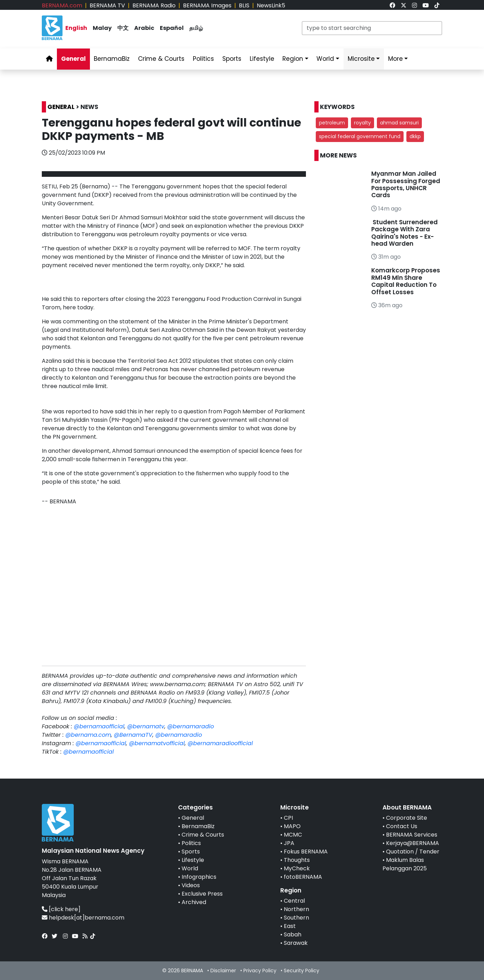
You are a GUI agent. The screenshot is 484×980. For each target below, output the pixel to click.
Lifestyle (193, 860)
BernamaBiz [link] (112, 59)
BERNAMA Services (412, 835)
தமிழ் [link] (196, 28)
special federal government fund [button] (360, 136)
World (190, 868)
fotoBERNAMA (303, 877)
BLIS (244, 5)
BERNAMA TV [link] (107, 5)
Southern (296, 918)
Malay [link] (102, 28)
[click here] (65, 909)
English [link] (76, 28)
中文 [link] (123, 28)
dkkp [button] (415, 136)
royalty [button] (362, 123)
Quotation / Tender (413, 852)
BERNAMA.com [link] (62, 5)
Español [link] (172, 28)
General (193, 818)
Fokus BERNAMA (306, 852)
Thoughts (297, 860)
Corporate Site (407, 818)
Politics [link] (203, 59)
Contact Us (402, 826)
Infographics (199, 877)
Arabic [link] (144, 28)
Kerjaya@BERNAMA (413, 843)
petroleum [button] (332, 123)
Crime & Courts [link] (161, 59)
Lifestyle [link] (262, 59)
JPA (289, 843)
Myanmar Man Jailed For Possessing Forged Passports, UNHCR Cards (406, 184)
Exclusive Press (202, 894)
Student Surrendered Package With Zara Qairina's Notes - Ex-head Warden (404, 233)
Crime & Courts (203, 835)
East (290, 926)
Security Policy (302, 971)
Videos (191, 885)
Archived (194, 902)
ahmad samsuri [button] (399, 123)
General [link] (73, 59)
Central (294, 901)
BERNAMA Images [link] (207, 5)
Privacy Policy (260, 971)
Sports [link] (232, 59)
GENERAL (61, 107)
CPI (288, 818)
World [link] (325, 59)
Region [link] (293, 59)
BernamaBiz (198, 826)
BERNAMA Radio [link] (154, 5)
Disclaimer (223, 971)
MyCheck (297, 868)
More (395, 59)
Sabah (293, 934)
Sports (191, 852)
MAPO (292, 826)
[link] (392, 5)
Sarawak (296, 943)
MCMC (293, 835)
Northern (296, 909)
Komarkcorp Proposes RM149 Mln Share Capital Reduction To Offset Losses (406, 281)
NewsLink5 (271, 5)
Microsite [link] (361, 59)
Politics (191, 843)
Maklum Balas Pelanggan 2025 (405, 864)
